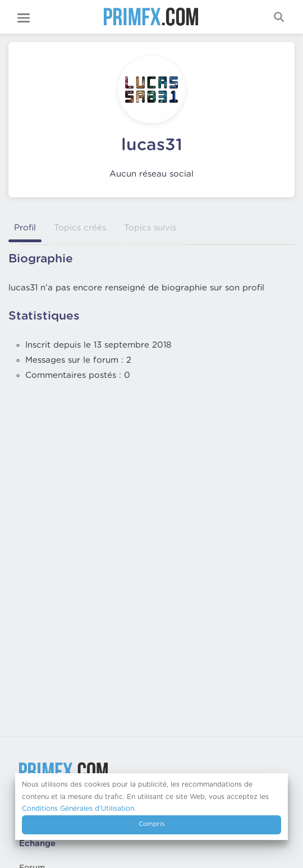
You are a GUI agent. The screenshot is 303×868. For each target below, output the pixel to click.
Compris (152, 824)
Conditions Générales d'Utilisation (78, 809)
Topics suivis (150, 228)
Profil (25, 228)
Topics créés (80, 228)
